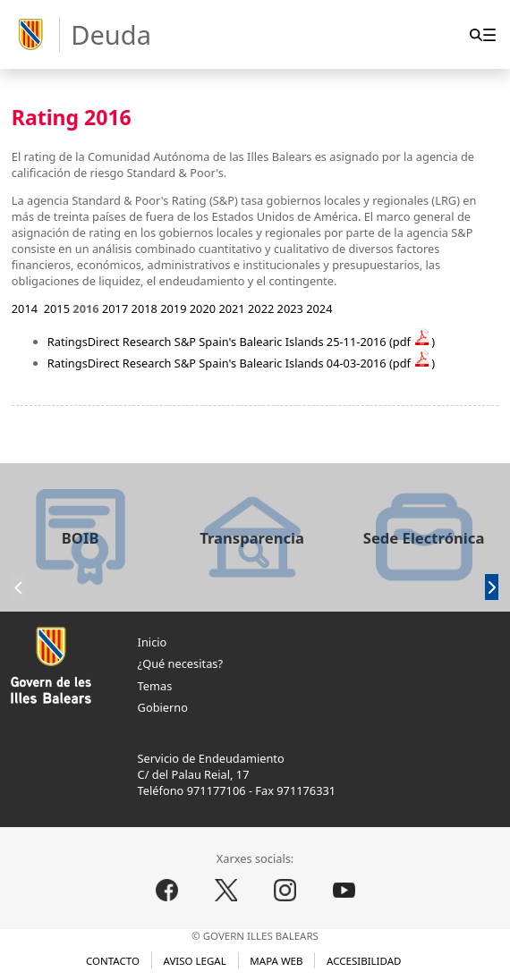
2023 (290, 308)
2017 (115, 308)
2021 (231, 308)
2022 (261, 308)
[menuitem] (489, 34)
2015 (57, 308)
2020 (203, 308)
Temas (155, 686)
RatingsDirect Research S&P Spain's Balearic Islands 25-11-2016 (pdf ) (241, 342)
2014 (25, 308)
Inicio (153, 642)
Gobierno (163, 707)
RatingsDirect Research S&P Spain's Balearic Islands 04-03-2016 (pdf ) (241, 363)
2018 (144, 308)
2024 (319, 308)
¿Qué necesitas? (180, 663)
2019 (173, 308)
